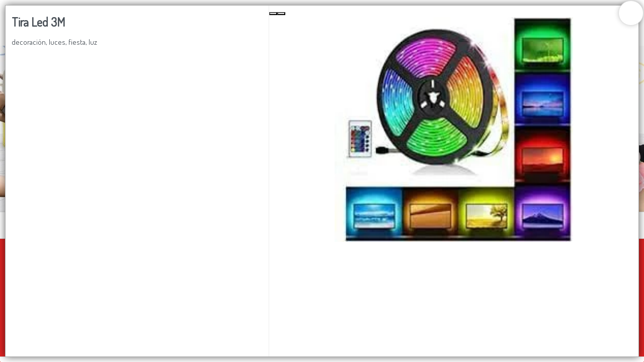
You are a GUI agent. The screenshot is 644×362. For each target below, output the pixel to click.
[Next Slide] (281, 14)
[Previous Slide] (273, 14)
